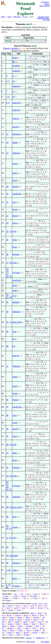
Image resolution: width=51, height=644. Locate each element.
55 (7, 467)
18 (7, 276)
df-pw (26, 624)
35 (7, 302)
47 (7, 407)
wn (15, 594)
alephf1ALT (40, 638)
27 (7, 263)
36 (7, 312)
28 (7, 254)
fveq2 (15, 180)
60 (7, 517)
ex (13, 76)
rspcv (15, 202)
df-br (20, 626)
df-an (39, 613)
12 (7, 269)
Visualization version (43, 18)
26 (7, 240)
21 (7, 202)
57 (10, 489)
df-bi (32, 613)
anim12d (16, 103)
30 (10, 276)
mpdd (15, 556)
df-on (18, 632)
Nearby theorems (45, 6)
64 (10, 556)
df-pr (41, 624)
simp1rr (16, 118)
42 (7, 482)
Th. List (25, 17)
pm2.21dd (17, 322)
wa (28, 594)
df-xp (4, 630)
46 (7, 400)
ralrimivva (17, 134)
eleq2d (15, 186)
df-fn (43, 632)
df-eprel (10, 628)
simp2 (15, 164)
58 (7, 507)
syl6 (14, 231)
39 (7, 526)
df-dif (17, 622)
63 (7, 547)
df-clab (36, 617)
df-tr (37, 626)
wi (22, 594)
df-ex (42, 615)
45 (7, 489)
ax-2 (45, 603)
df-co (29, 630)
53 (7, 453)
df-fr (34, 628)
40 (7, 346)
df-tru (26, 615)
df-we (42, 628)
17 (7, 274)
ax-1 (14, 339)
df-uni (12, 626)
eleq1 (15, 247)
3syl (14, 296)
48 (7, 415)
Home (9, 17)
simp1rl (16, 356)
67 (9, 585)
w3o (35, 594)
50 (7, 429)
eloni (15, 285)
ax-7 (39, 606)
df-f (4, 635)
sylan (15, 263)
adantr (15, 142)
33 (7, 297)
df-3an (18, 615)
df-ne (19, 619)
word (35, 596)
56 (10, 476)
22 (7, 231)
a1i (14, 346)
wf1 (36, 598)
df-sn (34, 624)
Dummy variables (11, 48)
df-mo (20, 617)
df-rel (12, 630)
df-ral (27, 619)
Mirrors (3, 17)
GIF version (46, 20)
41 (7, 528)
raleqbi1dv (17, 194)
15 (7, 153)
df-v (10, 622)
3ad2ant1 (16, 153)
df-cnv (21, 630)
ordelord (16, 71)
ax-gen (10, 606)
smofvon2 (17, 280)
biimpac (16, 254)
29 (10, 263)
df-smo (27, 635)
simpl (15, 58)
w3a (44, 594)
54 (7, 476)
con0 (6, 598)
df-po (19, 628)
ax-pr (19, 610)
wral (24, 596)
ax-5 (25, 606)
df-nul (10, 624)
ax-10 (16, 608)
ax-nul (11, 610)
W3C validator (45, 642)
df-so (27, 628)
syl (14, 81)
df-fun (35, 632)
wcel (16, 596)
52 (10, 445)
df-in (33, 622)
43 (7, 485)
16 (7, 271)
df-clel (11, 619)
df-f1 (11, 635)
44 (7, 487)
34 (10, 297)
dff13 (15, 579)
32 (7, 295)
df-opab (29, 626)
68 (7, 587)
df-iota (26, 632)
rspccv (15, 223)
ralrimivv (16, 563)
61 (10, 528)
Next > (47, 4)
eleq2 (15, 460)
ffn (14, 62)
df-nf (4, 617)
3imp (15, 240)
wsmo (8, 600)
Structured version (44, 17)
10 (7, 556)
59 (10, 507)
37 (10, 322)
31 (7, 322)
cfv (43, 598)
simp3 (15, 173)
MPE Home (17, 17)
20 (7, 194)
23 (7, 216)
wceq (6, 596)
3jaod (15, 527)
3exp (14, 332)
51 (7, 436)
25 (10, 231)
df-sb (12, 617)
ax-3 (4, 606)
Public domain (31, 642)
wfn (16, 598)
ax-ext (40, 608)
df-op (4, 626)
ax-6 (32, 606)
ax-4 (18, 606)
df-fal (34, 615)
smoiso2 (29, 638)
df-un (25, 622)
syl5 (14, 538)
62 (10, 538)
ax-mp (35, 603)
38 (7, 332)
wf (25, 598)
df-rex (35, 619)
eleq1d (15, 216)
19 (7, 186)
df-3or (9, 615)
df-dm (37, 630)
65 (7, 563)
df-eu (28, 617)
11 (7, 538)
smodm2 (16, 66)
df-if (18, 624)
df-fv (18, 635)
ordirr (15, 291)
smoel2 (16, 127)
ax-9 (8, 608)
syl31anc (16, 273)
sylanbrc (16, 586)
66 (9, 570)
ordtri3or (16, 110)
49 (7, 445)
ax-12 (32, 608)
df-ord (10, 632)
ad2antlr (16, 302)
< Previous (45, 2)
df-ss (40, 622)
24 (7, 223)
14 (7, 142)
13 (7, 134)
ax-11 (24, 608)
